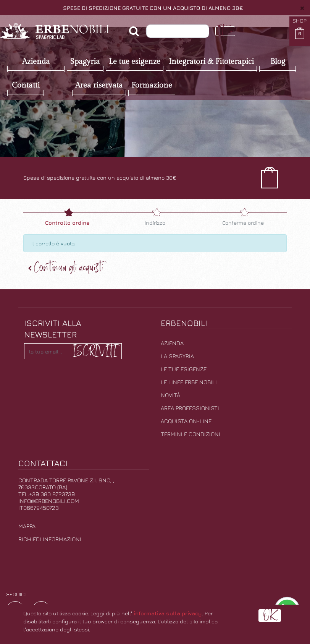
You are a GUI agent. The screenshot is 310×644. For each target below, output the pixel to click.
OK (270, 616)
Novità (170, 395)
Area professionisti (190, 408)
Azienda (172, 343)
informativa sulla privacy (168, 613)
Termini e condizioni (191, 434)
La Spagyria (177, 356)
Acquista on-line (186, 421)
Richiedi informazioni (50, 539)
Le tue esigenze (184, 369)
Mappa (27, 526)
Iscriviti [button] (95, 351)
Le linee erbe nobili (189, 382)
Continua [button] (65, 268)
